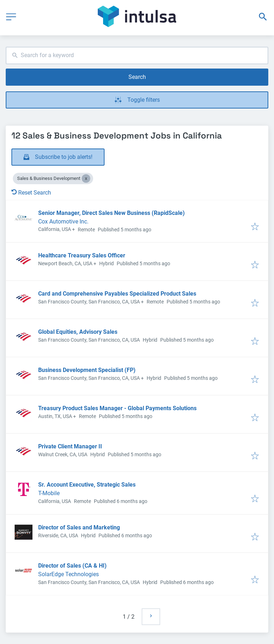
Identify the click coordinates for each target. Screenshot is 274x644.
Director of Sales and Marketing (79, 527)
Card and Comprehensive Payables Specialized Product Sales (117, 294)
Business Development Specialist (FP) (87, 370)
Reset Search (31, 193)
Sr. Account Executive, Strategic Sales (87, 485)
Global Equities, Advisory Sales (78, 332)
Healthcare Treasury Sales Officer (82, 255)
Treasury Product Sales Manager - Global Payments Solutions (117, 408)
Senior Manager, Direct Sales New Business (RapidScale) (111, 213)
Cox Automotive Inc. (63, 222)
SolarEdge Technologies (68, 574)
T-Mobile (49, 493)
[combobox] (137, 56)
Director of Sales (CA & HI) (72, 566)
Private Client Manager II (70, 446)
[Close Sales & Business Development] (86, 178)
